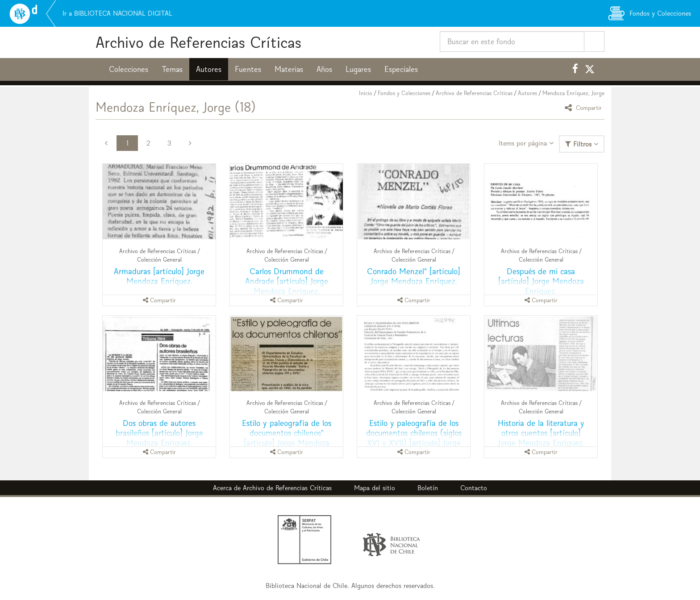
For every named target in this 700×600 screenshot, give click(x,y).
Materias (289, 69)
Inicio (366, 93)
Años (324, 69)
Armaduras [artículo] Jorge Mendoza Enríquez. (159, 276)
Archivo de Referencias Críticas (198, 42)
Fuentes (248, 69)
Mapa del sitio (375, 488)
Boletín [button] (428, 488)
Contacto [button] (474, 488)
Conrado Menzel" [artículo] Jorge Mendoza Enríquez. (414, 276)
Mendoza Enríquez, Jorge (573, 93)
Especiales (401, 69)
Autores (209, 69)
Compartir (585, 107)
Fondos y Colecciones (404, 93)
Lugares (358, 69)
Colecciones (129, 69)
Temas (172, 69)
